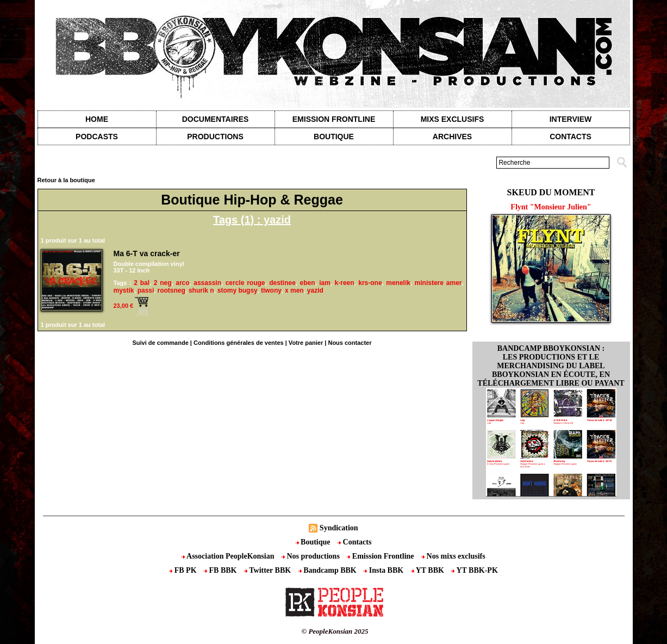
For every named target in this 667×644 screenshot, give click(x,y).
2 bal (142, 283)
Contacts (354, 542)
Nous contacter (350, 343)
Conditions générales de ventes (239, 343)
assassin (207, 283)
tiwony (271, 290)
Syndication (339, 528)
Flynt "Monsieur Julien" (551, 207)
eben (308, 283)
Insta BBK (384, 570)
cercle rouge (245, 283)
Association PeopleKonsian (229, 556)
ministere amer (438, 283)
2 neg (163, 283)
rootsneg (171, 290)
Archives (452, 137)
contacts (571, 137)
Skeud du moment (551, 192)
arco (182, 283)
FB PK (184, 570)
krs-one (370, 283)
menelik (398, 283)
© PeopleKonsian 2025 (335, 631)
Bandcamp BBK (329, 570)
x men (294, 290)
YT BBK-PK (474, 570)
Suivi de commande (160, 343)
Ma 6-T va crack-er (147, 253)
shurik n (201, 290)
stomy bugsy (238, 290)
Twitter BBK (269, 570)
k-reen (345, 283)
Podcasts (97, 137)
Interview (571, 119)
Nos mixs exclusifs (453, 556)
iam (325, 283)
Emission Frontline (334, 119)
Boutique (334, 137)
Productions (215, 137)
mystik (124, 290)
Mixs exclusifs (453, 119)
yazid (315, 290)
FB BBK (221, 570)
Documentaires (216, 119)
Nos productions (311, 556)
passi (146, 290)
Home (97, 119)
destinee (282, 283)
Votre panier (306, 343)
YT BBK (429, 570)
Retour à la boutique (66, 180)
